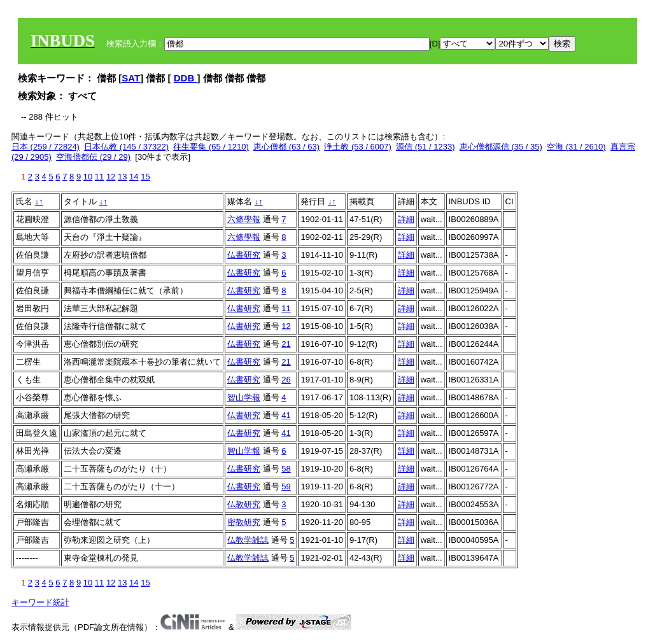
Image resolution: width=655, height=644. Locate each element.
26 (286, 380)
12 (111, 177)
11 (99, 177)
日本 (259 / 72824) (46, 147)
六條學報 (244, 219)
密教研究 (244, 522)
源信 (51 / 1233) (426, 147)
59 (286, 486)
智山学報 (244, 397)
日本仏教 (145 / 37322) (126, 147)
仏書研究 (244, 255)
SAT (131, 78)
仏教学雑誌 (248, 540)
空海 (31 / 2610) (576, 147)
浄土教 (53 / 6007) (358, 147)
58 (286, 469)
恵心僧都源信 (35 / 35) (501, 147)
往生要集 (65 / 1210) (211, 147)
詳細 (406, 219)
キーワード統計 (40, 602)
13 (122, 177)
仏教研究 (244, 504)
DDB (186, 78)
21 (286, 344)
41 (286, 415)
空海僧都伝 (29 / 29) (93, 157)
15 (145, 177)
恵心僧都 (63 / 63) (286, 147)
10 (88, 177)
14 (134, 177)
